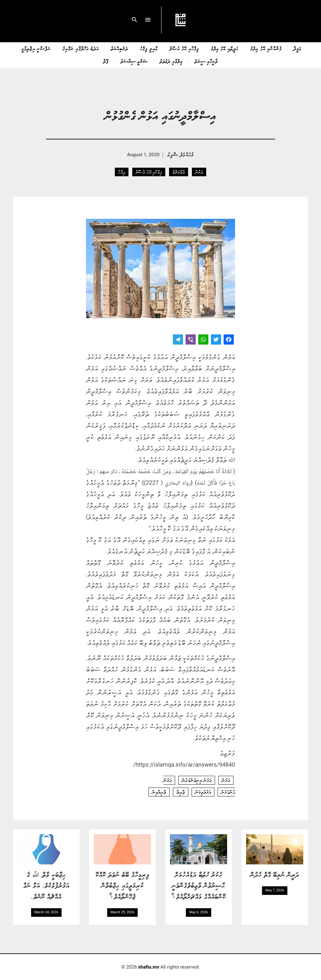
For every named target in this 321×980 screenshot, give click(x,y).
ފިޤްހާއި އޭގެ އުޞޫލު (184, 48)
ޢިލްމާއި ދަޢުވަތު (171, 61)
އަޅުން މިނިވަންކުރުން (197, 780)
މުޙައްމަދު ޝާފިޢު (181, 154)
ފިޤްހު (122, 172)
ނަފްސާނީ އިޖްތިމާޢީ (36, 48)
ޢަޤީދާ (297, 48)
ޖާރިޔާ (181, 792)
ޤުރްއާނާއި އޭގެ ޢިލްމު (266, 48)
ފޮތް (106, 61)
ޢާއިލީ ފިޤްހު (149, 48)
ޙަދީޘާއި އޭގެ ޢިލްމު (225, 48)
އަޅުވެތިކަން (203, 792)
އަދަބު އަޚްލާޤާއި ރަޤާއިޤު (81, 48)
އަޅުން (199, 172)
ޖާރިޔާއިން (159, 792)
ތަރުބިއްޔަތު (119, 48)
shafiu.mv (149, 967)
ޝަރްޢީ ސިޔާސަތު (134, 61)
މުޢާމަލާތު (179, 172)
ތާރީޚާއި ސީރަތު (206, 61)
